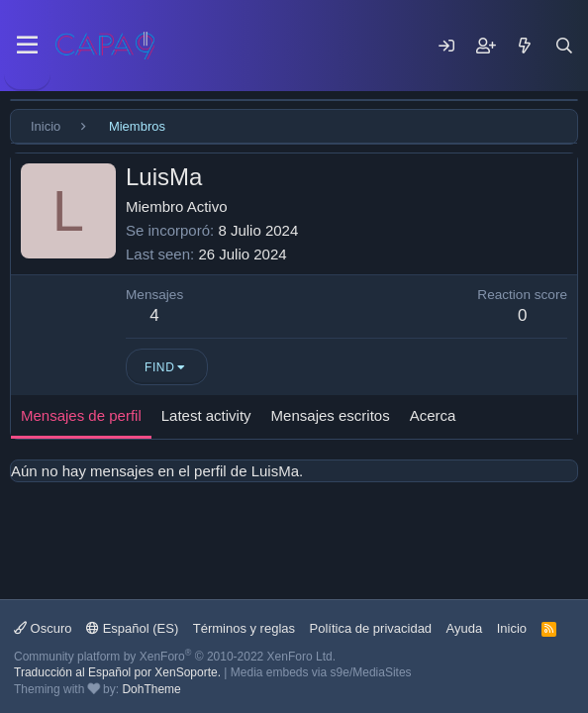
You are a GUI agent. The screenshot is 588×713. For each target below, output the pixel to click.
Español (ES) (132, 628)
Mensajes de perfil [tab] (81, 415)
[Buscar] (564, 46)
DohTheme (151, 689)
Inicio (512, 628)
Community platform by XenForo (175, 657)
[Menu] (27, 46)
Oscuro (43, 628)
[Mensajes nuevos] (525, 46)
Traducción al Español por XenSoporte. (117, 672)
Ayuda (465, 628)
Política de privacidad (371, 628)
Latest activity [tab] (206, 415)
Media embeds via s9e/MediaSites (321, 672)
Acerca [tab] (433, 415)
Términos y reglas (244, 628)
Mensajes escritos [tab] (331, 415)
